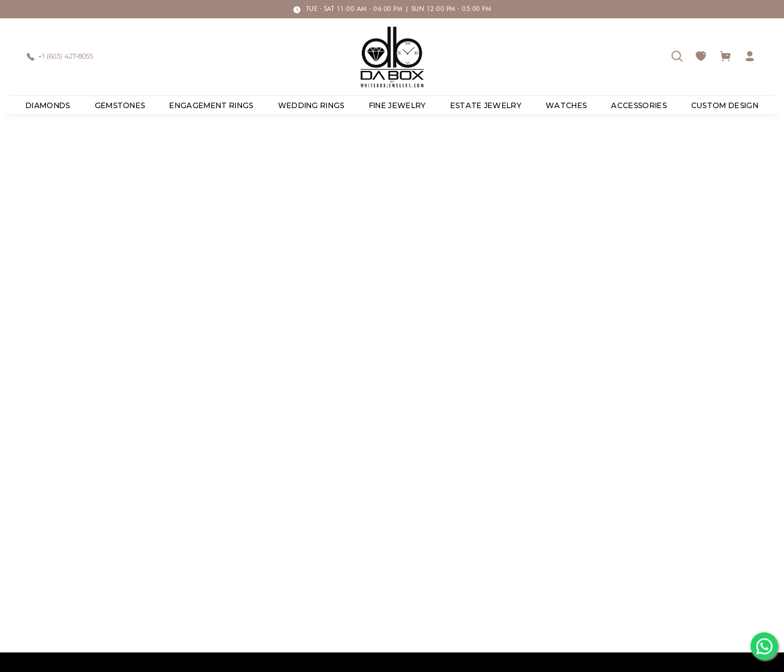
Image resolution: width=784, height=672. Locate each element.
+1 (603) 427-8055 (65, 56)
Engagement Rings (211, 105)
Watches (566, 105)
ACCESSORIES (639, 105)
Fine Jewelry (397, 105)
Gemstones (120, 105)
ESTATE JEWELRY (486, 105)
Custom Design (725, 105)
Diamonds (48, 105)
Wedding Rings (311, 105)
